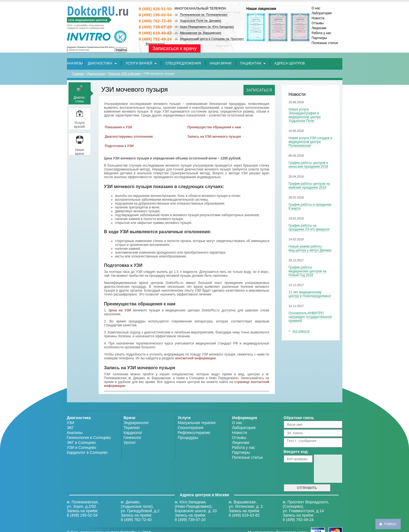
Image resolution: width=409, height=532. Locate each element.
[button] (183, 63)
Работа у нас (321, 33)
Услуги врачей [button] (141, 63)
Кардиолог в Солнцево (87, 452)
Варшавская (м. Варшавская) (201, 33)
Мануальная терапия (197, 423)
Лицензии (319, 28)
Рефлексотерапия (194, 433)
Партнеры (319, 38)
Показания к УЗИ (119, 127)
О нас (316, 8)
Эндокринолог (136, 423)
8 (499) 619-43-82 (155, 33)
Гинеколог (133, 438)
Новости (318, 18)
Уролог (130, 443)
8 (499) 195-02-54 (155, 15)
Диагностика (96, 74)
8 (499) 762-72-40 (155, 21)
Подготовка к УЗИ (119, 146)
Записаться (259, 90)
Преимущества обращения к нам (214, 127)
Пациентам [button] (253, 63)
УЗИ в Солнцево (82, 447)
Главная (78, 74)
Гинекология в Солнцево (89, 438)
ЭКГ (71, 428)
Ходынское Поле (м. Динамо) (200, 21)
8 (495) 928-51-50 (155, 9)
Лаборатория (322, 13)
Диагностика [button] (102, 63)
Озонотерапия (191, 428)
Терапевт (132, 428)
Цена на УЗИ (120, 310)
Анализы (75, 433)
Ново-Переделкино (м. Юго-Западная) (207, 27)
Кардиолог (133, 433)
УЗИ (71, 423)
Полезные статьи (325, 43)
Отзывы (318, 23)
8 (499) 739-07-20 (155, 27)
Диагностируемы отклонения (129, 137)
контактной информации (195, 358)
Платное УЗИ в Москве (124, 74)
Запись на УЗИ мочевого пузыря (214, 137)
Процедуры (188, 438)
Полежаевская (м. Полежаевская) (204, 15)
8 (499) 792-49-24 (155, 39)
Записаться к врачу (174, 48)
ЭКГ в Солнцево (81, 443)
